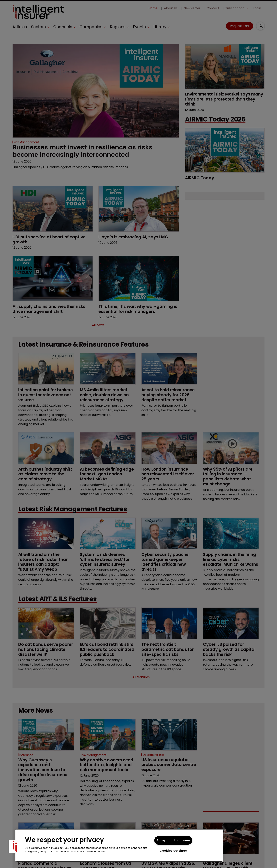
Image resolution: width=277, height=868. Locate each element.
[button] (15, 846)
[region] (119, 845)
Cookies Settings (173, 851)
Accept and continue (173, 840)
